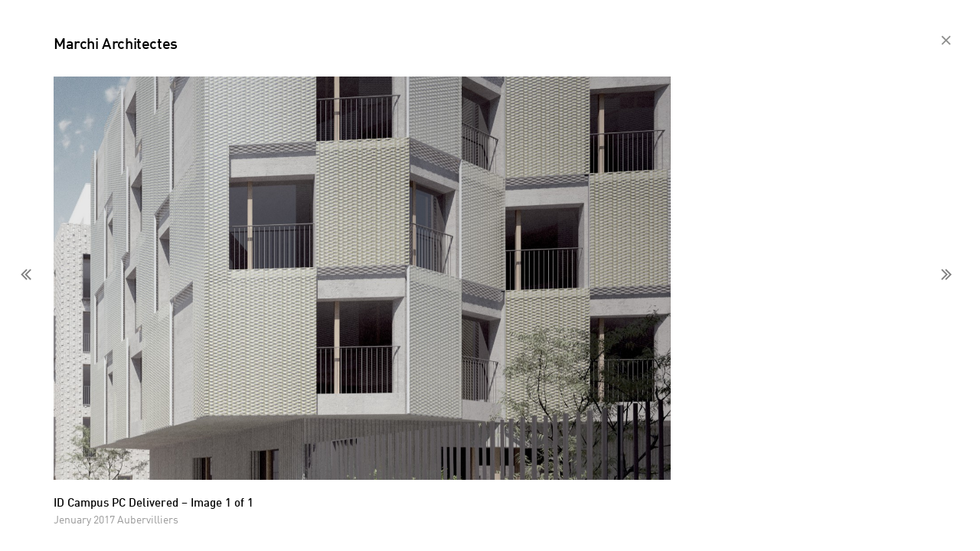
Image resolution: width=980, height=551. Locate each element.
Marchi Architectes (116, 45)
